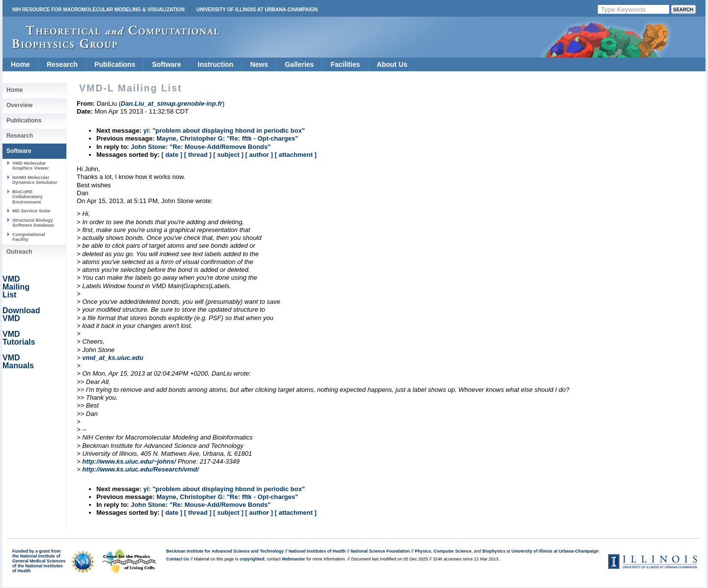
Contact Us (177, 559)
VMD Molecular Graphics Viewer (30, 165)
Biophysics (494, 551)
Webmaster (293, 559)
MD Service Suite (31, 211)
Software (166, 64)
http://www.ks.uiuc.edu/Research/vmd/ (140, 469)
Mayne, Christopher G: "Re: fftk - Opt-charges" (227, 138)
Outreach (19, 252)
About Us (392, 64)
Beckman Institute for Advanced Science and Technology (225, 551)
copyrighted (252, 559)
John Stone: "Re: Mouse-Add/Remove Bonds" (201, 147)
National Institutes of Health (317, 551)
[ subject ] (228, 155)
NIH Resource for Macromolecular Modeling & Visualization (98, 10)
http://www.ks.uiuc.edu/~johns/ (129, 461)
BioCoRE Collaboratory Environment (28, 197)
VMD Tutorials (19, 338)
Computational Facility (29, 237)
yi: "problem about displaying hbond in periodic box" (224, 131)
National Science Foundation (380, 551)
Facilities (345, 64)
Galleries (299, 64)
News (259, 64)
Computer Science (453, 551)
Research (62, 64)
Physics (423, 551)
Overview (19, 105)
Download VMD (21, 314)
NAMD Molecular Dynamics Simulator (35, 180)
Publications (115, 64)
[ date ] (172, 155)
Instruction (215, 64)
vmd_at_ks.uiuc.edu (113, 358)
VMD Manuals (18, 362)
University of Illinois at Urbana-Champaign (257, 10)
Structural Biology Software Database (33, 222)
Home (20, 64)
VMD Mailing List (16, 287)
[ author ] (259, 155)
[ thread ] (198, 155)
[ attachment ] (296, 155)
